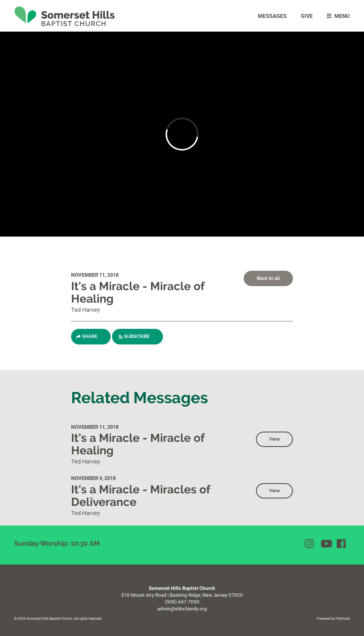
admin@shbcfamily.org (182, 609)
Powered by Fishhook (333, 618)
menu (337, 16)
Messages (272, 16)
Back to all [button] (268, 278)
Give (307, 16)
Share (90, 336)
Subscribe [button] (137, 336)
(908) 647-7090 (182, 602)
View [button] (274, 439)
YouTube (326, 544)
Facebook (342, 544)
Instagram (310, 544)
